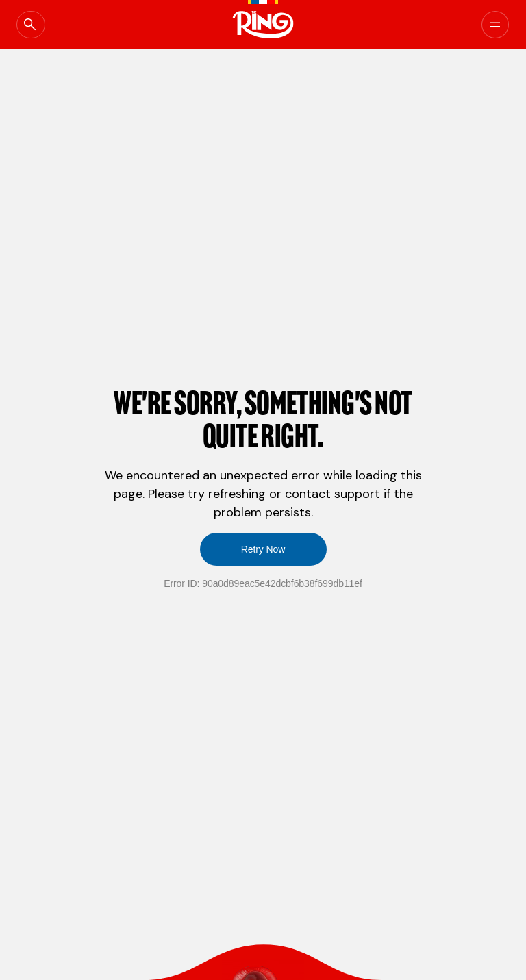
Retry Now (263, 549)
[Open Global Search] (45, 25)
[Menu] (479, 25)
